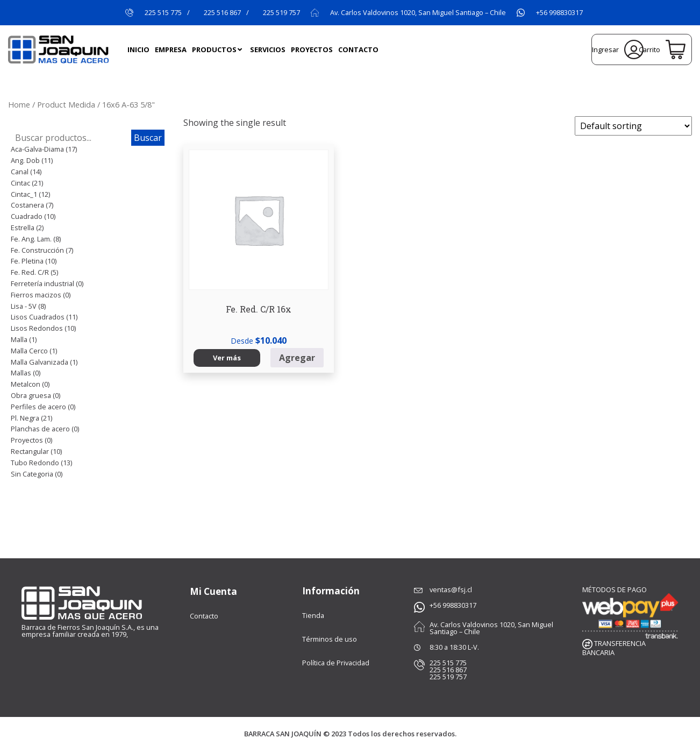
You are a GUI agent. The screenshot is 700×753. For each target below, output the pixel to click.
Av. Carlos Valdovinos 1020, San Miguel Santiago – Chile (418, 13)
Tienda (313, 615)
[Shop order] (633, 126)
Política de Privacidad (336, 663)
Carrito (662, 49)
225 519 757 (281, 13)
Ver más (212, 331)
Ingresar (618, 49)
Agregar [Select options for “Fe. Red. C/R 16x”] (263, 331)
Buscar (148, 138)
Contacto (204, 615)
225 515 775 (163, 13)
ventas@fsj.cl (451, 589)
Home (19, 104)
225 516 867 (222, 13)
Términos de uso (330, 639)
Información (331, 591)
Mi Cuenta (213, 591)
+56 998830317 (559, 13)
